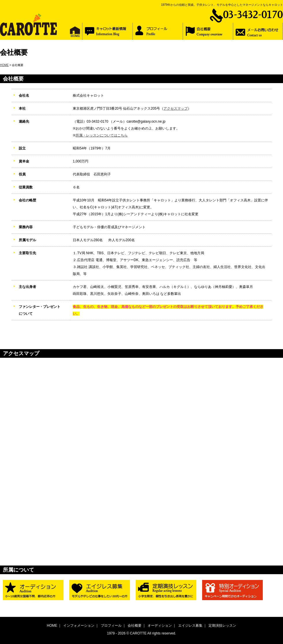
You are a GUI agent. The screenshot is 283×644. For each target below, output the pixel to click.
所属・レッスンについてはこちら (102, 135)
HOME (4, 65)
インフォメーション (79, 626)
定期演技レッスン (222, 626)
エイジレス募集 (190, 626)
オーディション (160, 626)
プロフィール (111, 626)
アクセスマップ (176, 108)
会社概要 (135, 626)
